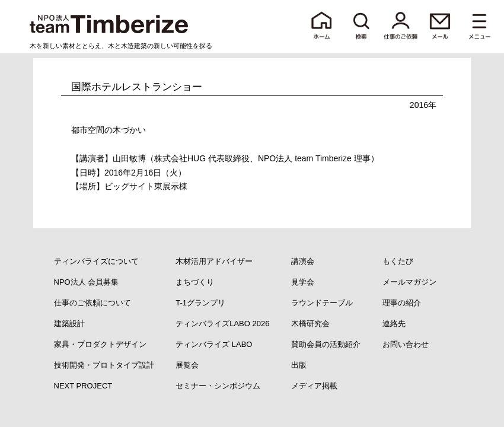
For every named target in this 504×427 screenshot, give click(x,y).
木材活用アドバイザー (214, 261)
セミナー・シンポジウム (218, 386)
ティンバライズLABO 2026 (222, 324)
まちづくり (195, 282)
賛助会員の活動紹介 (326, 344)
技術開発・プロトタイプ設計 (104, 365)
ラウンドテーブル (322, 303)
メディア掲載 (314, 386)
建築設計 (69, 324)
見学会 (303, 282)
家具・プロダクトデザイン (100, 344)
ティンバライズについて (96, 261)
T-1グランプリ (200, 303)
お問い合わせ (406, 344)
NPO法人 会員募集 (87, 282)
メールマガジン (409, 282)
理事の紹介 (402, 303)
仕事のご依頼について (92, 303)
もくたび (398, 261)
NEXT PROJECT (83, 386)
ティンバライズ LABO (214, 344)
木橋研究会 (310, 324)
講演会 (303, 261)
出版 (299, 365)
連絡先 (394, 324)
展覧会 (187, 365)
